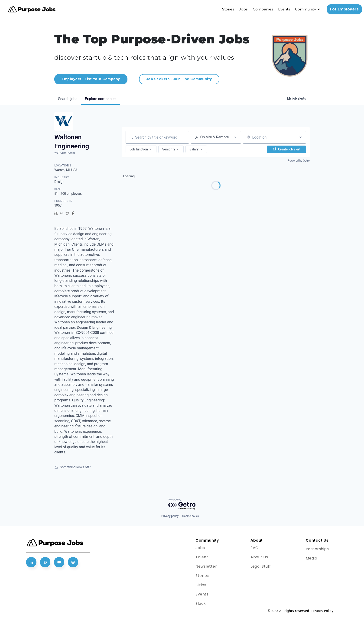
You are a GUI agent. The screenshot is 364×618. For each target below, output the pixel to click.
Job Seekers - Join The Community (179, 79)
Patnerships (317, 549)
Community (305, 9)
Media (312, 558)
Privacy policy (170, 516)
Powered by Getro (299, 161)
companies (101, 99)
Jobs (243, 9)
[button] (141, 149)
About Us (259, 557)
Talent (202, 557)
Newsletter (206, 566)
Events (284, 9)
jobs (68, 99)
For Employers (344, 9)
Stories (228, 9)
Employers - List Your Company (91, 79)
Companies (263, 9)
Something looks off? (72, 467)
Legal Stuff (261, 566)
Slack (201, 603)
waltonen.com (65, 153)
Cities (201, 585)
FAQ (255, 548)
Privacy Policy (322, 611)
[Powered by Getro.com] (182, 504)
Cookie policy (191, 516)
